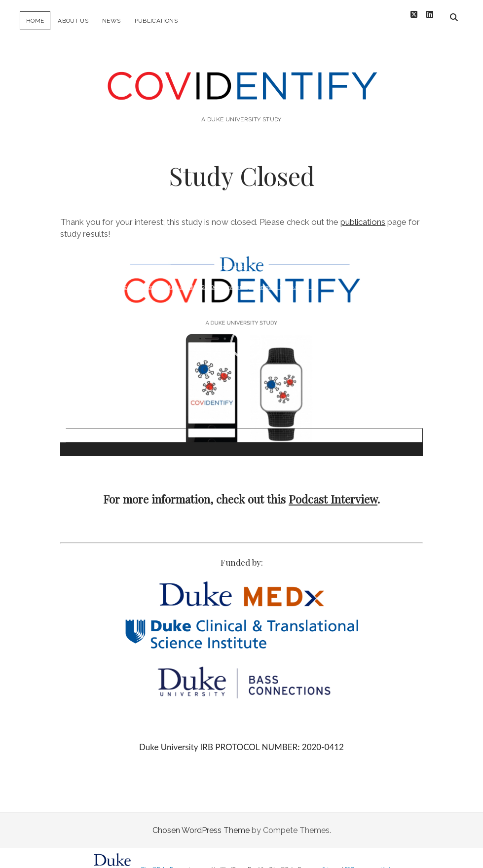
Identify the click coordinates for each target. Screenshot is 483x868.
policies (325, 861)
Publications (156, 21)
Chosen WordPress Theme (201, 822)
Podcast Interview (333, 491)
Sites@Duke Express (164, 861)
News (111, 21)
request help (379, 861)
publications (363, 214)
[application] (241, 346)
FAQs (351, 861)
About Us (73, 21)
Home (35, 21)
